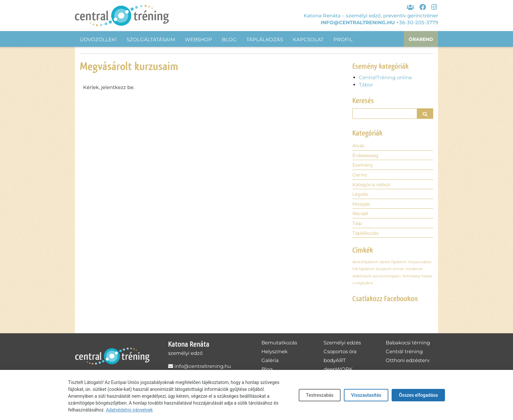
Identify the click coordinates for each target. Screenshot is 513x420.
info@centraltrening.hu (358, 22)
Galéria (270, 363)
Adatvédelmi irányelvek (129, 410)
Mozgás (362, 206)
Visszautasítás (366, 395)
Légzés (361, 196)
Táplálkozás (265, 39)
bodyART (335, 363)
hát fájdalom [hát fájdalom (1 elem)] (363, 272)
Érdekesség (366, 156)
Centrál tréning (404, 354)
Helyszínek (274, 354)
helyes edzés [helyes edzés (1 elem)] (420, 265)
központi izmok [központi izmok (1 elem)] (390, 272)
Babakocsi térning (408, 346)
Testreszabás (320, 395)
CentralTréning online (385, 77)
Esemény (364, 166)
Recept (361, 216)
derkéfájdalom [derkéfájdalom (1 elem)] (365, 265)
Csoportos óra (340, 354)
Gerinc (360, 176)
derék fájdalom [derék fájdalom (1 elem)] (393, 265)
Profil (343, 39)
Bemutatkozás (279, 346)
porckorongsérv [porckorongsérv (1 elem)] (387, 279)
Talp (358, 226)
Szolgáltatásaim (151, 39)
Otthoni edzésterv (408, 363)
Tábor (366, 85)
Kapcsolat (308, 39)
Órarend (420, 39)
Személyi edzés (342, 346)
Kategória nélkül (372, 186)
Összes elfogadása (418, 395)
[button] (425, 114)
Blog (229, 39)
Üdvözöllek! (98, 39)
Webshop (198, 39)
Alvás (359, 146)
